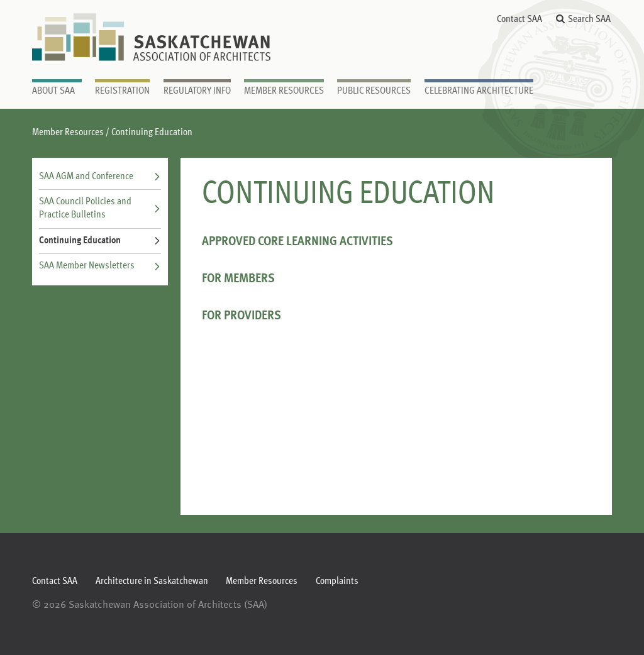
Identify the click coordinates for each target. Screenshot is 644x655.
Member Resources (68, 133)
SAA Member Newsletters (100, 266)
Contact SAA (519, 19)
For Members (238, 279)
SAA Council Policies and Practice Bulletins (100, 208)
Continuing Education (100, 241)
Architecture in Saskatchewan (152, 581)
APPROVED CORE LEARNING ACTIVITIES (297, 242)
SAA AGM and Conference (100, 177)
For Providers (241, 316)
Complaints (337, 581)
